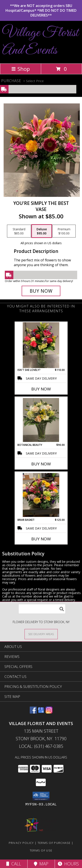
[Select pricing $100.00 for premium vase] (64, 231)
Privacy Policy (21, 843)
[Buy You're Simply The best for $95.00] (41, 291)
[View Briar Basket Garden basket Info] (41, 495)
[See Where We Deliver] (41, 634)
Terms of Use (41, 850)
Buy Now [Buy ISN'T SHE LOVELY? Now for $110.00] (41, 389)
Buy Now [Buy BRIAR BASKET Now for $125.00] (41, 539)
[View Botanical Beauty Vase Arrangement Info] (41, 420)
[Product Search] (42, 609)
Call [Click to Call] (14, 864)
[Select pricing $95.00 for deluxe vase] (42, 231)
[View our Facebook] (33, 712)
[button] (41, 796)
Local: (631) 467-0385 (41, 746)
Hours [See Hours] (68, 864)
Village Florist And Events (40, 42)
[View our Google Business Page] (41, 712)
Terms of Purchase (54, 843)
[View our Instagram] (49, 712)
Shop (21, 69)
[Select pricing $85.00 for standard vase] (19, 231)
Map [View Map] (41, 864)
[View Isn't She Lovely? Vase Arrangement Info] (41, 345)
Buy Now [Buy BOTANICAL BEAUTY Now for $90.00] (41, 464)
